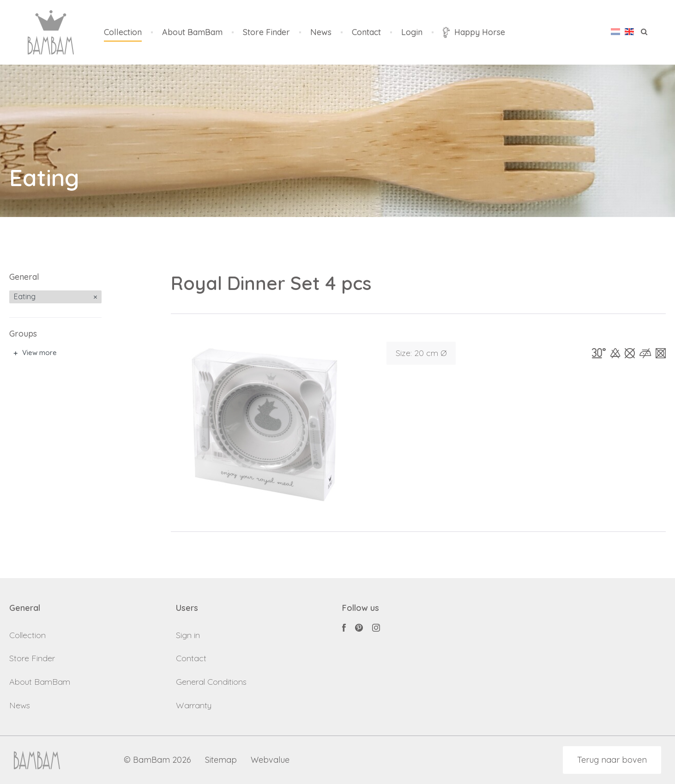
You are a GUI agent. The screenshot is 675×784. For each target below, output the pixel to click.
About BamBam (192, 33)
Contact (366, 33)
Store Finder (266, 33)
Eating (25, 296)
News (321, 33)
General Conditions (211, 682)
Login (412, 33)
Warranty (194, 705)
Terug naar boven (612, 760)
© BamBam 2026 (157, 760)
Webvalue (270, 760)
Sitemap (221, 760)
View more (39, 353)
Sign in (188, 635)
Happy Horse (474, 32)
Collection (123, 33)
